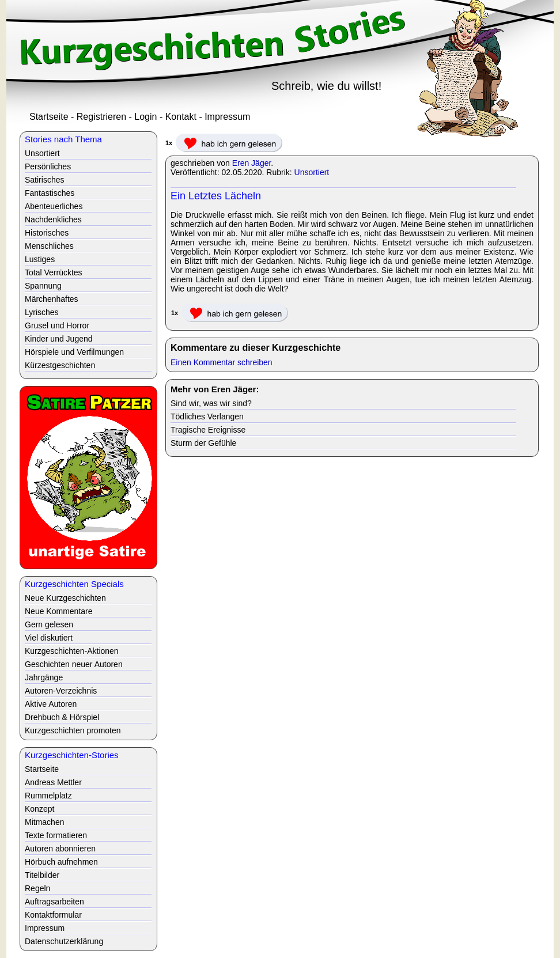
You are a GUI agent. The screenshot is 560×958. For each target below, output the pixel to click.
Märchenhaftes (52, 299)
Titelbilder (42, 875)
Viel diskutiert (49, 638)
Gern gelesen (49, 624)
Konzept (39, 809)
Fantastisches (50, 193)
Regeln (37, 888)
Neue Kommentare (59, 611)
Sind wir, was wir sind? (211, 403)
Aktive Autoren (51, 704)
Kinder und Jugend (59, 339)
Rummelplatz (48, 796)
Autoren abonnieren (60, 849)
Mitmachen (44, 822)
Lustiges (40, 259)
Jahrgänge (44, 677)
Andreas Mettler (53, 782)
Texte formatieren (56, 835)
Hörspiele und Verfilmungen (74, 352)
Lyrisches (42, 312)
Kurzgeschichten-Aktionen (72, 651)
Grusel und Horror (57, 325)
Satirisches (44, 180)
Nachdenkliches (53, 219)
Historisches (47, 233)
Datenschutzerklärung (64, 941)
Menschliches (49, 246)
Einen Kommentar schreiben (222, 362)
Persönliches (48, 166)
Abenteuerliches (54, 206)
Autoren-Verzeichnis (61, 691)
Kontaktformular (53, 915)
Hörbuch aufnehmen (61, 862)
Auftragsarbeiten (54, 902)
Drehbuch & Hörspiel (62, 717)
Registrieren (101, 117)
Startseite (49, 117)
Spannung (43, 286)
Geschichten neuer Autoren (74, 664)
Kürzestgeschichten (60, 365)
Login (145, 117)
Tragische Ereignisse (208, 430)
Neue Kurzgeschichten (65, 598)
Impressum (227, 117)
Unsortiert (312, 172)
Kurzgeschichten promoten (73, 730)
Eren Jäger (252, 163)
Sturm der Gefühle (203, 443)
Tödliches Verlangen (207, 416)
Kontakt (181, 117)
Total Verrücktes (54, 272)
